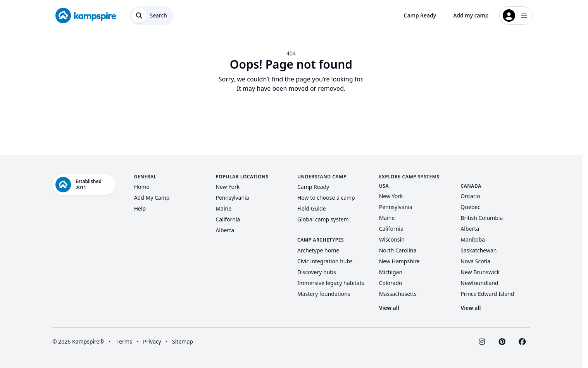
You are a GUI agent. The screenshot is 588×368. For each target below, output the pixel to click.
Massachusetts (398, 294)
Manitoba (473, 239)
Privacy (152, 341)
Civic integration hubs (325, 261)
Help (140, 208)
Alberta (225, 230)
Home (142, 187)
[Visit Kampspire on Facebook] (522, 342)
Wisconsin (392, 239)
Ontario (470, 196)
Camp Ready (420, 15)
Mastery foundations (324, 294)
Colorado (391, 283)
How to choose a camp (326, 198)
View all (389, 308)
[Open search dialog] (152, 16)
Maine (223, 208)
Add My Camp (152, 198)
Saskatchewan (479, 250)
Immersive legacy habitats (331, 283)
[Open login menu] (516, 16)
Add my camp (471, 15)
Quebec (470, 207)
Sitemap (183, 341)
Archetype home (318, 250)
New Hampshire (399, 261)
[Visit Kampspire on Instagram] (482, 342)
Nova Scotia (475, 261)
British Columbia (482, 218)
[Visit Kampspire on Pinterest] (502, 342)
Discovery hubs (317, 272)
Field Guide (312, 208)
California (228, 219)
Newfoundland (479, 283)
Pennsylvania (232, 198)
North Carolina (398, 250)
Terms (124, 341)
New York (228, 187)
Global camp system (323, 219)
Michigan (391, 272)
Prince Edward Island (487, 294)
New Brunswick (480, 272)
